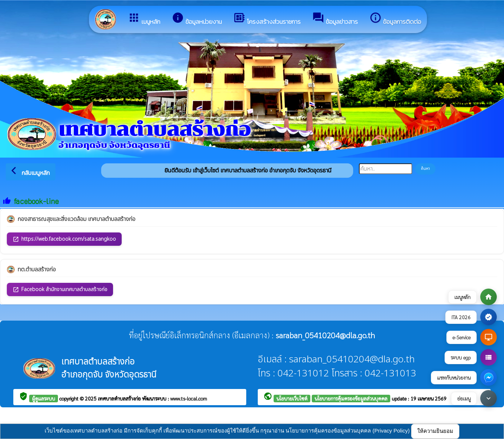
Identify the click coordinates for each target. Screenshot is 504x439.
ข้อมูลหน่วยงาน (197, 19)
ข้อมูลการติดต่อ (395, 19)
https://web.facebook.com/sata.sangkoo (64, 239)
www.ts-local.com (189, 398)
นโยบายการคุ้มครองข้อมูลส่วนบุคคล (351, 398)
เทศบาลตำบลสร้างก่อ (120, 398)
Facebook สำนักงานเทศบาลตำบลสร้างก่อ (60, 289)
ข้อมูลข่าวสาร (335, 19)
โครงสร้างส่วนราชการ (267, 19)
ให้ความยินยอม (435, 431)
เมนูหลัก (144, 19)
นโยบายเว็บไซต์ (292, 398)
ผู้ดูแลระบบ (44, 398)
